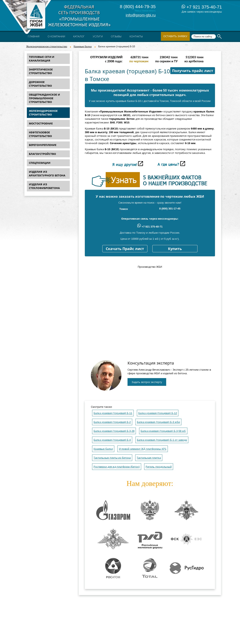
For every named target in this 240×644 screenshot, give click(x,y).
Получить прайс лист (193, 71)
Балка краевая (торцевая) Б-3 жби (159, 422)
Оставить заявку (175, 36)
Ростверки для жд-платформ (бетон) (117, 467)
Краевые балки (83, 46)
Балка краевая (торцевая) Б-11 (113, 413)
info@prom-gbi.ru (141, 15)
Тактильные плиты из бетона (112, 458)
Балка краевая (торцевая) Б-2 (112, 422)
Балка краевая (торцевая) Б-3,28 (114, 431)
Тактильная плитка (149, 458)
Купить (175, 249)
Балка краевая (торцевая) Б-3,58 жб (163, 431)
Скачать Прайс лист (125, 249)
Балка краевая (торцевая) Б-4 (112, 440)
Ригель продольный (159, 467)
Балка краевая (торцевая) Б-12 (158, 413)
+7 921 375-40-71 (202, 7)
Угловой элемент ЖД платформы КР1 (143, 449)
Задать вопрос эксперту (147, 382)
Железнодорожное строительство (47, 46)
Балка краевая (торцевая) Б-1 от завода (162, 440)
